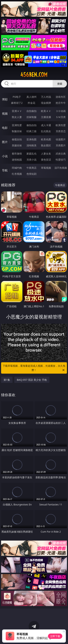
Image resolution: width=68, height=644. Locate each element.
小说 (5, 156)
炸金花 (31, 103)
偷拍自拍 (31, 125)
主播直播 (46, 117)
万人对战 (46, 97)
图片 (5, 142)
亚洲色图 (31, 139)
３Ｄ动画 (61, 111)
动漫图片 (61, 139)
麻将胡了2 (17, 103)
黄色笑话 (46, 160)
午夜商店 (31, 168)
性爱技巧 (61, 160)
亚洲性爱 (17, 125)
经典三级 (31, 131)
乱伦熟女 (46, 131)
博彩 (5, 99)
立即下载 (55, 636)
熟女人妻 (17, 117)
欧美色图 (46, 139)
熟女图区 (46, 145)
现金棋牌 (46, 103)
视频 (5, 114)
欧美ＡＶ (46, 111)
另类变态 (61, 131)
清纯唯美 (31, 145)
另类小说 (31, 160)
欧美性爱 (61, 125)
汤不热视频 (61, 168)
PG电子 (17, 97)
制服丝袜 (17, 131)
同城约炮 (17, 168)
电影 (5, 128)
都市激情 (17, 154)
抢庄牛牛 (61, 103)
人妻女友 (46, 154)
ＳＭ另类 (61, 117)
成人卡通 (46, 125)
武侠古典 (61, 154)
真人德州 (31, 97)
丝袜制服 (31, 117)
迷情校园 (17, 160)
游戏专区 (61, 97)
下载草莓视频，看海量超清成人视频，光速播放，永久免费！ (34, 368)
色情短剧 (31, 174)
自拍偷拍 (31, 111)
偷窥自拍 (17, 139)
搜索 (60, 84)
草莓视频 (46, 168)
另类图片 (61, 145)
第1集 (7, 380)
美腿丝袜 (17, 145)
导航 (5, 170)
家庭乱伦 (31, 154)
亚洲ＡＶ (17, 111)
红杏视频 (17, 174)
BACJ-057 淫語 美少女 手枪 (32, 380)
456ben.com (34, 75)
